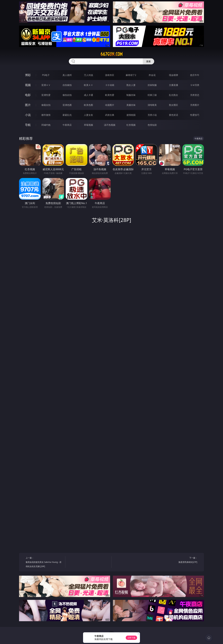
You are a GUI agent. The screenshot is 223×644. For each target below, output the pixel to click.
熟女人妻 (131, 85)
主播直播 (174, 85)
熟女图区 (174, 105)
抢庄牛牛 (195, 75)
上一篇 (44, 562)
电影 (28, 95)
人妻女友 (88, 115)
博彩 (28, 75)
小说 (28, 115)
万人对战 (88, 75)
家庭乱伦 (67, 115)
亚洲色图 (67, 105)
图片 (28, 105)
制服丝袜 (131, 95)
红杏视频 (131, 125)
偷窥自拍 (46, 105)
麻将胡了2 (131, 75)
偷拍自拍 (67, 95)
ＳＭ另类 (195, 85)
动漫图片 (110, 105)
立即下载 (131, 638)
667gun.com (111, 54)
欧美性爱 (110, 95)
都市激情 (46, 115)
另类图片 (195, 105)
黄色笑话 (174, 115)
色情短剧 (152, 125)
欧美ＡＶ (88, 85)
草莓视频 (88, 125)
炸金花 (152, 75)
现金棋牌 (174, 75)
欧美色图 (88, 105)
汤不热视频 (110, 125)
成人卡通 (88, 95)
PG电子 (46, 75)
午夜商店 (67, 125)
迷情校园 (131, 115)
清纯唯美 (152, 105)
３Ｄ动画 (110, 85)
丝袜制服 (152, 85)
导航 (28, 125)
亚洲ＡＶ (46, 85)
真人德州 (67, 75)
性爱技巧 (195, 115)
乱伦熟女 (174, 95)
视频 (28, 85)
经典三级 (152, 95)
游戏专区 (110, 75)
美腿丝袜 (131, 105)
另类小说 (152, 115)
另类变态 (195, 95)
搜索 (148, 61)
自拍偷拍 (67, 85)
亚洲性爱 (46, 95)
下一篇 (179, 560)
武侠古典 (110, 115)
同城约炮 (46, 125)
